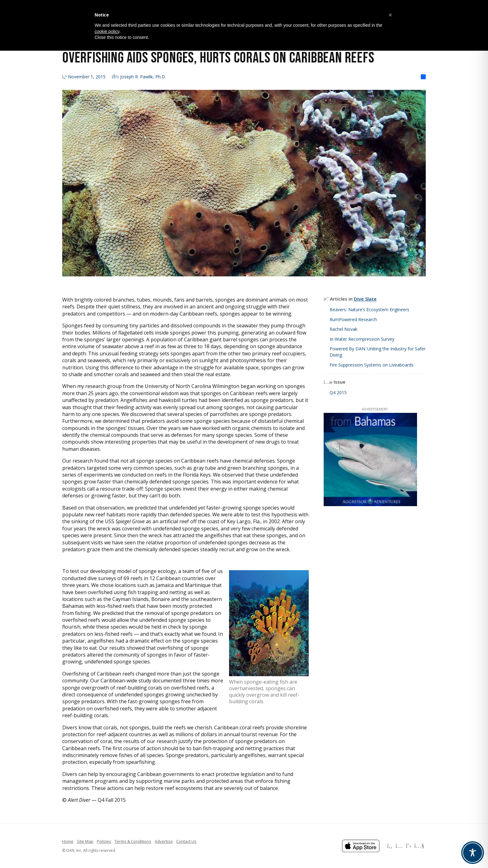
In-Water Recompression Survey (362, 339)
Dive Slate (365, 299)
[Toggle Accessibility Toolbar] (473, 853)
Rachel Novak (343, 329)
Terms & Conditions (133, 841)
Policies (104, 841)
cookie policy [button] (107, 31)
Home (68, 841)
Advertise (164, 841)
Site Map (85, 841)
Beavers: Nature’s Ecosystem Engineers (369, 309)
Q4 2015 (338, 392)
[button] (390, 15)
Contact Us (186, 841)
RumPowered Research (353, 319)
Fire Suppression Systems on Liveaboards (372, 365)
